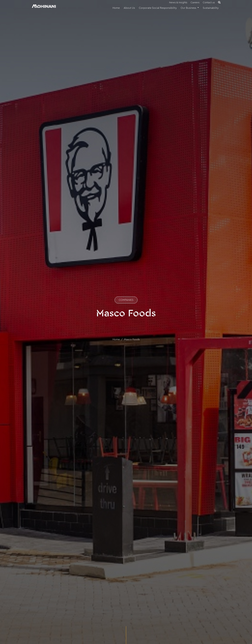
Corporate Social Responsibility (158, 8)
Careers (195, 3)
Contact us (209, 3)
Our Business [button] (189, 8)
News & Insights (178, 3)
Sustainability (211, 8)
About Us (129, 8)
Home (116, 8)
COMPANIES (126, 300)
